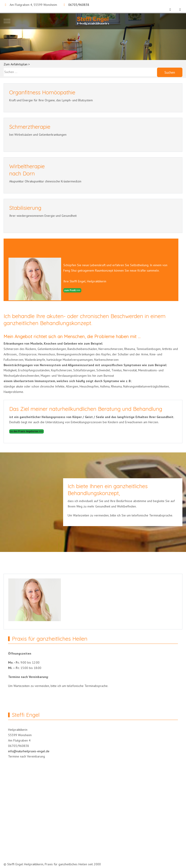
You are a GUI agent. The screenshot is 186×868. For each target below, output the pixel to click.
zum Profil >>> (72, 290)
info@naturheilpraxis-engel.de (29, 751)
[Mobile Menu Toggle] (7, 21)
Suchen (170, 72)
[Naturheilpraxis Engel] (93, 21)
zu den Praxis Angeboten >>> (27, 431)
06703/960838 (79, 5)
